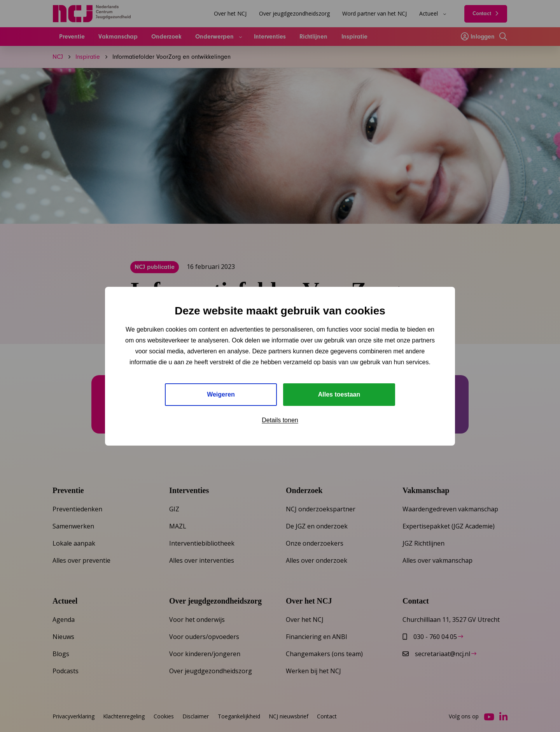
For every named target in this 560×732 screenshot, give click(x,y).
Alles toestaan (339, 394)
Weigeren (221, 394)
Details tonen (280, 420)
